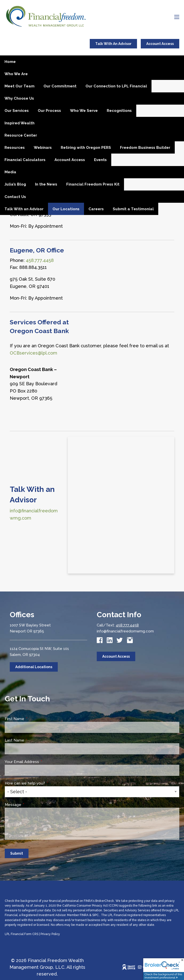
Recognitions (119, 111)
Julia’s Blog (15, 184)
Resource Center (21, 135)
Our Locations (66, 209)
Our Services (17, 111)
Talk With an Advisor (24, 209)
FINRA (84, 915)
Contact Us (15, 197)
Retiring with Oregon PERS (86, 148)
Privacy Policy (50, 934)
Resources (15, 148)
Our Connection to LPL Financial (116, 86)
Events (100, 160)
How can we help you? (44, 783)
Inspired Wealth (19, 123)
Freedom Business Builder (145, 148)
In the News (46, 184)
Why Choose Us (19, 98)
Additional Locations (34, 667)
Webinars (43, 148)
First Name (33, 719)
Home (10, 62)
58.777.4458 (41, 260)
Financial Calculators (25, 160)
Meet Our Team (19, 86)
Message (32, 805)
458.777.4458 (127, 625)
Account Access (160, 44)
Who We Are (16, 74)
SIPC (95, 915)
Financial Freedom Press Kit (93, 184)
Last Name (33, 740)
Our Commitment (60, 86)
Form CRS (31, 934)
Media (10, 172)
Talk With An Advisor (113, 44)
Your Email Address (41, 762)
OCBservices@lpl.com (33, 353)
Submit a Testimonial (133, 209)
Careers (96, 209)
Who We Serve (84, 111)
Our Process (49, 111)
